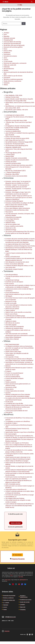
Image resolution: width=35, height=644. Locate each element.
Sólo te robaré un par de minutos (13, 76)
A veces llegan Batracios (12, 219)
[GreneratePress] (28, 634)
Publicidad (7, 67)
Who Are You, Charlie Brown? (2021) (15, 171)
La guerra (8, 380)
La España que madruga (12, 280)
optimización (23, 580)
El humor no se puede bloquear (14, 373)
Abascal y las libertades (12, 350)
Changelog (23, 610)
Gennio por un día (11, 228)
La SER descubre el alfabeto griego (15, 316)
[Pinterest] (13, 584)
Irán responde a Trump (12, 357)
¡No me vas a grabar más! (13, 224)
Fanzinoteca (7, 54)
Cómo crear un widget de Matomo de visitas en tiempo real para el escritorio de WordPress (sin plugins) (19, 446)
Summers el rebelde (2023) (13, 131)
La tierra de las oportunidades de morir (16, 411)
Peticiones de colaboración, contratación (15, 63)
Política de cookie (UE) (10, 65)
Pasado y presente (11, 382)
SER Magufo (9, 296)
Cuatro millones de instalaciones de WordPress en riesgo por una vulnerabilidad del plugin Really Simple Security (20, 506)
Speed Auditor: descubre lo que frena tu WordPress (20, 432)
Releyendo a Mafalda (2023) (13, 147)
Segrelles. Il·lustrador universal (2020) (16, 158)
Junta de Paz (9, 412)
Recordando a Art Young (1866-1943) (16, 101)
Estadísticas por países (26, 600)
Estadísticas (7, 52)
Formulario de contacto (10, 56)
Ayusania (8, 393)
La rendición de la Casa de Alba (14, 403)
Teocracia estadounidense (13, 377)
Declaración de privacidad (9, 596)
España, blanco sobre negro (13, 352)
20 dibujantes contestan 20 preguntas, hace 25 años (20, 246)
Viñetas (6, 85)
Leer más (21, 577)
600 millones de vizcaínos (13, 323)
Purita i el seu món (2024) (13, 137)
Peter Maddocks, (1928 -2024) (14, 95)
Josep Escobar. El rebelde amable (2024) (17, 128)
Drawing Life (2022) (11, 162)
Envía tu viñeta (8, 51)
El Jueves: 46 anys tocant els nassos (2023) (17, 138)
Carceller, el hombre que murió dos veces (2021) (19, 165)
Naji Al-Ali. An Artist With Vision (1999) (16, 120)
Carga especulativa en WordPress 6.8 (16, 489)
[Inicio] (4, 6)
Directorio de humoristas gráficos (13, 47)
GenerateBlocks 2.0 (11, 497)
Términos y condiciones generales (13, 79)
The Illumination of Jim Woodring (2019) (17, 146)
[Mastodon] (22, 584)
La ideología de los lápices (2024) (15, 115)
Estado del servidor (25, 602)
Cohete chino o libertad (12, 339)
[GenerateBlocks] (30, 634)
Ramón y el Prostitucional (13, 257)
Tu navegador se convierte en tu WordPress (18, 421)
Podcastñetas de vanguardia (13, 217)
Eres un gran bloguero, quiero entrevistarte (18, 208)
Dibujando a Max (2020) (12, 174)
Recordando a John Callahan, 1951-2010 (17, 110)
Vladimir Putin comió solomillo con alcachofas (18, 312)
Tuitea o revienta (10, 310)
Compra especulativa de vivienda (15, 391)
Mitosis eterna (9, 389)
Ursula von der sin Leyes (12, 375)
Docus (5, 49)
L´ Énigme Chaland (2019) (13, 172)
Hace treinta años (10, 267)
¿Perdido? (6, 33)
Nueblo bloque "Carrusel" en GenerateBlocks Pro (19, 436)
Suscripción (7, 77)
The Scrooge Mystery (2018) (13, 153)
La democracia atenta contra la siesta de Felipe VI (19, 289)
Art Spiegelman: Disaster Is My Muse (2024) (18, 126)
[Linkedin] (10, 584)
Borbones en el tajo (11, 301)
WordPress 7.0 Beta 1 (11, 423)
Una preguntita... (10, 221)
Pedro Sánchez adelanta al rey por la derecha (18, 294)
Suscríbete (17, 555)
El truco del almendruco (12, 292)
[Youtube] (19, 584)
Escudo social (9, 402)
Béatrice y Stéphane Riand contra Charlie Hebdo (19, 405)
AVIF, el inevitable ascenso (13, 484)
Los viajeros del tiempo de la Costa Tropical (18, 244)
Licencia (6, 60)
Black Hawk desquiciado (12, 344)
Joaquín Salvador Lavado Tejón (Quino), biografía (19, 99)
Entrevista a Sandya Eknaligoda (14, 201)
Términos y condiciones (8, 598)
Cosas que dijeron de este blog (12, 42)
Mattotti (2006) (10, 156)
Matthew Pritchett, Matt (12, 97)
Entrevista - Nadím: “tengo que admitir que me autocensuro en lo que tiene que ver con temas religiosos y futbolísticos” (19, 197)
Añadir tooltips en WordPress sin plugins (17, 461)
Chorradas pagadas (11, 325)
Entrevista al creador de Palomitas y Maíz (17, 210)
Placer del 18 (9, 212)
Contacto (5, 607)
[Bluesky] (25, 584)
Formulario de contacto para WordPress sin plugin (20, 495)
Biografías (6, 36)
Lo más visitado (8, 61)
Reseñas (6, 70)
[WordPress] (16, 584)
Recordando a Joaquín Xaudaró (14, 269)
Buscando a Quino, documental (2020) (16, 176)
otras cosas (8, 580)
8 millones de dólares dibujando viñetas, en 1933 (19, 266)
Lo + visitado (6, 603)
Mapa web (23, 607)
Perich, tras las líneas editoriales (14, 264)
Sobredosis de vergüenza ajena (14, 328)
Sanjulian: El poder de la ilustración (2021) (17, 160)
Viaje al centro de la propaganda (15, 326)
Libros (5, 58)
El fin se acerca (10, 284)
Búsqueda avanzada (9, 38)
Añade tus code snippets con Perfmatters (17, 443)
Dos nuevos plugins (11, 434)
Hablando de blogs (11, 230)
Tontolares (7, 83)
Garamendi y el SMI (11, 387)
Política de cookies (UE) (9, 600)
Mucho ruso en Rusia (11, 314)
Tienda (5, 609)
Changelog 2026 (8, 40)
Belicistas (8, 366)
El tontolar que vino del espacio (14, 282)
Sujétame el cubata (11, 321)
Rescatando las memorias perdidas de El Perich (19, 248)
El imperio (8, 371)
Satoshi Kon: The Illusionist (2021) (15, 144)
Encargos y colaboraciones (24, 596)
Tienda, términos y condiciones (12, 81)
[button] (32, 2)
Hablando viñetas (10, 223)
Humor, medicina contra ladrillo (14, 226)
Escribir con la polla (11, 303)
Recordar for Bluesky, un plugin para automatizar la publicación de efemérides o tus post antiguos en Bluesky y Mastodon (20, 439)
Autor (5, 35)
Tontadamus (9, 291)
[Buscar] (24, 24)
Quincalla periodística (12, 275)
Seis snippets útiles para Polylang (15, 498)
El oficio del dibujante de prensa (14, 206)
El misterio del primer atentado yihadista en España (20, 239)
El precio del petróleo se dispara (14, 378)
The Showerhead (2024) (12, 129)
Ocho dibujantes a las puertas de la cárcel (17, 262)
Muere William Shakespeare (13, 337)
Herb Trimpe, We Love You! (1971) (15, 140)
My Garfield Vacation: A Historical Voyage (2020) (19, 142)
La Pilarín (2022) (10, 154)
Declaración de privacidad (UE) (12, 43)
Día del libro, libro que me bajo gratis (14, 45)
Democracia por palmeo (12, 309)
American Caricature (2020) (13, 163)
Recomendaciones (9, 69)
